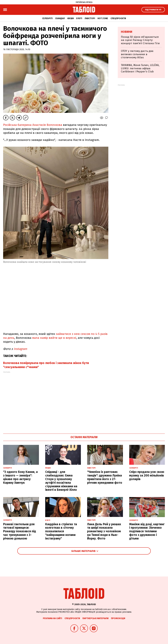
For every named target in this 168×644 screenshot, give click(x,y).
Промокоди (118, 618)
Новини (127, 32)
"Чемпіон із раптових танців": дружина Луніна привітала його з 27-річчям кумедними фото (105, 477)
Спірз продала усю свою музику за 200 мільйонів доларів (147, 475)
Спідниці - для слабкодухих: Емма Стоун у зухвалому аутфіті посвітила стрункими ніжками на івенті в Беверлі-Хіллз (61, 481)
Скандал (60, 18)
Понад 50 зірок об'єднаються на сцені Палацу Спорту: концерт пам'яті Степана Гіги (140, 40)
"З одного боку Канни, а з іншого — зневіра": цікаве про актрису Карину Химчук (20, 477)
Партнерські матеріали (95, 618)
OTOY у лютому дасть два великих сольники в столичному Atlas (137, 54)
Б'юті (79, 18)
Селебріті (47, 18)
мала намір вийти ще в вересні (54, 338)
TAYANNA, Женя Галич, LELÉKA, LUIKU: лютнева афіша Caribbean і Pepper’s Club (140, 68)
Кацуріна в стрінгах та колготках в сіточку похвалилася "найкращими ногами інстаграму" (61, 531)
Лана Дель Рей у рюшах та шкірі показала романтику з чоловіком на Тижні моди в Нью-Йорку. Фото (104, 531)
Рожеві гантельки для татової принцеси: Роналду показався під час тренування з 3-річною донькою (20, 531)
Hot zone (103, 18)
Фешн (70, 18)
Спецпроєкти (118, 18)
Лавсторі (90, 18)
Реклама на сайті (52, 618)
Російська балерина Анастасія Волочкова (33, 125)
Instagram (20, 349)
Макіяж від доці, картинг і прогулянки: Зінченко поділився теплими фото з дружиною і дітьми (147, 531)
